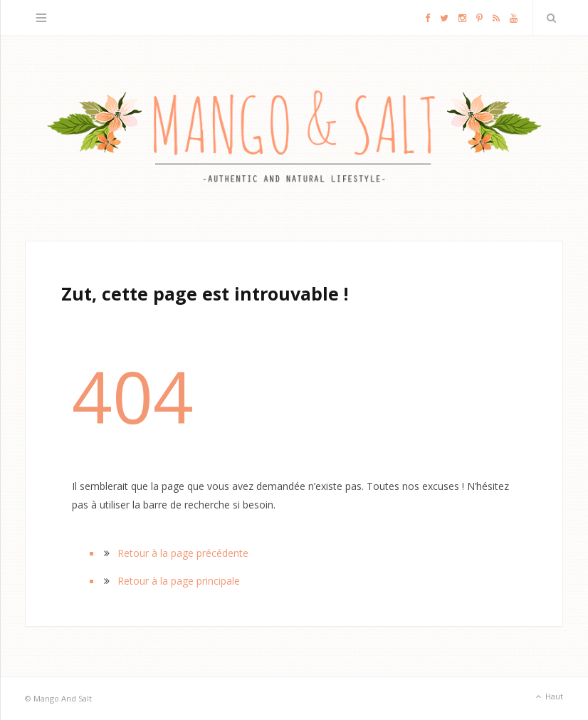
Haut (548, 697)
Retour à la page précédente (183, 553)
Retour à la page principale (179, 581)
